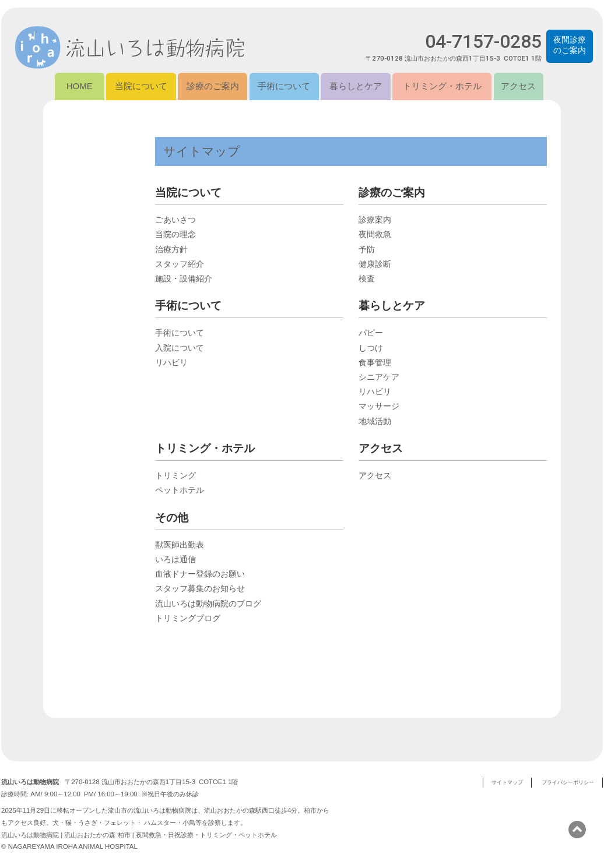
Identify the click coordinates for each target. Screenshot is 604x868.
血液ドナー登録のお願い (200, 574)
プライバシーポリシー (568, 783)
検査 (367, 279)
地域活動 (375, 422)
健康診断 (375, 264)
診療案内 (375, 220)
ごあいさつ (175, 220)
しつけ (371, 348)
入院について (180, 348)
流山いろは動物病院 (132, 48)
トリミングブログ (188, 619)
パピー (371, 333)
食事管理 (375, 363)
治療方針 (171, 250)
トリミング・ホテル (442, 87)
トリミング (175, 476)
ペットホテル (180, 491)
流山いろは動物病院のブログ (208, 604)
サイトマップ (507, 783)
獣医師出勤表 (180, 545)
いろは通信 (175, 560)
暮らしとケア (356, 87)
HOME (80, 87)
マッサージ (379, 407)
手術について (284, 87)
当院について (141, 87)
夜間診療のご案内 (570, 45)
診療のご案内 (213, 87)
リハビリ (171, 363)
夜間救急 (375, 235)
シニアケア (379, 377)
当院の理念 (175, 235)
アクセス (518, 87)
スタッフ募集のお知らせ (200, 589)
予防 (367, 250)
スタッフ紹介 (180, 264)
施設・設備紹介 (184, 279)
